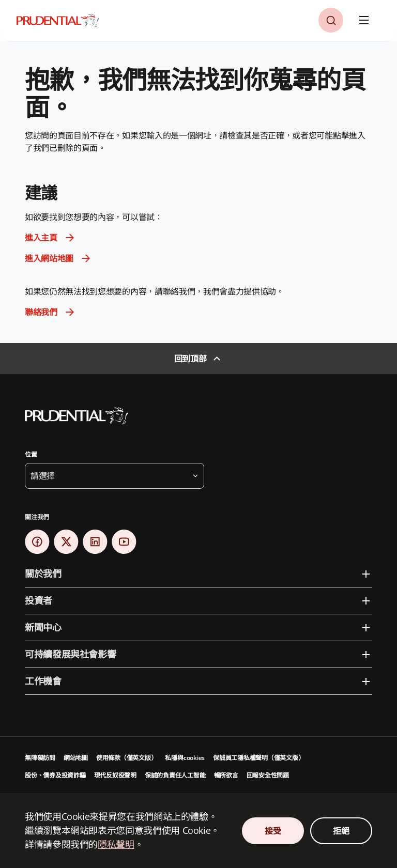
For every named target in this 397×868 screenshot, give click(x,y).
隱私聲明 (116, 844)
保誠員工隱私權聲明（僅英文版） (258, 758)
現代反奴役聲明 (115, 775)
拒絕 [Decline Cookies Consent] (341, 831)
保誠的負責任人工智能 (175, 775)
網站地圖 (76, 758)
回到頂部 (190, 359)
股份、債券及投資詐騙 (55, 775)
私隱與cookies (185, 758)
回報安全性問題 (268, 775)
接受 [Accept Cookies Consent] (273, 831)
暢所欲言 (226, 775)
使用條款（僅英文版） (127, 758)
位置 (31, 454)
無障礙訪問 (40, 758)
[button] (331, 20)
